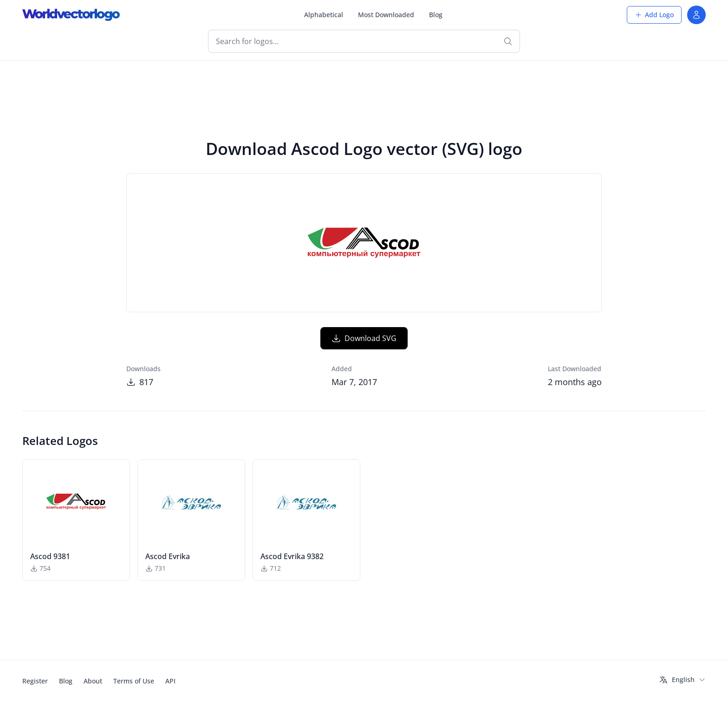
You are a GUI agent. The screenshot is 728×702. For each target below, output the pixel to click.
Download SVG (364, 338)
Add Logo (654, 15)
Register (35, 681)
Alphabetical (324, 15)
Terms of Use (134, 681)
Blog (436, 15)
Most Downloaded (386, 15)
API (170, 681)
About (93, 681)
